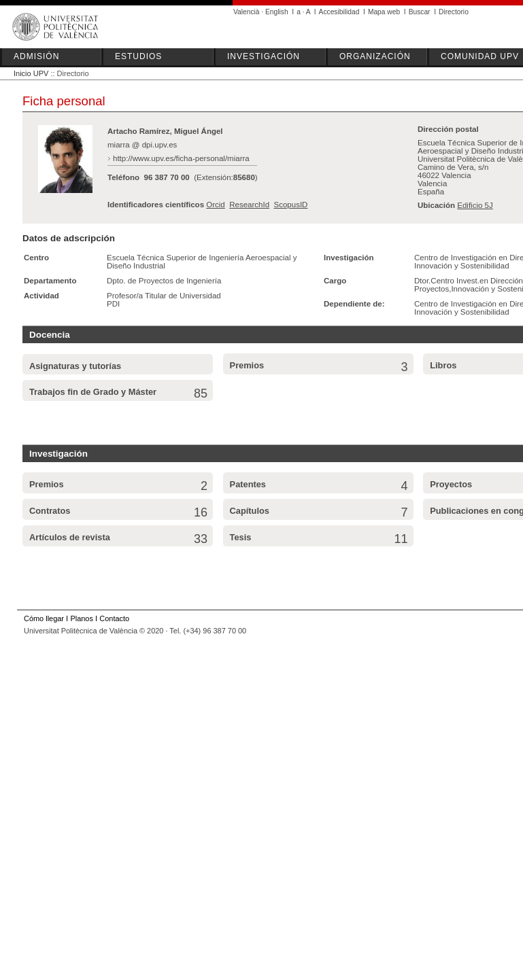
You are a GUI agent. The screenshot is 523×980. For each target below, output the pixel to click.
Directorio (454, 12)
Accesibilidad (339, 12)
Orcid (216, 205)
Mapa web (384, 12)
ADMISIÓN (36, 56)
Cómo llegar (44, 618)
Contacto (114, 618)
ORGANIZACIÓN (375, 56)
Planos (81, 618)
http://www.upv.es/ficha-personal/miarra (181, 158)
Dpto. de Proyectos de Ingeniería (164, 281)
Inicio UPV (31, 73)
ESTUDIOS (138, 56)
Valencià (247, 12)
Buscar (420, 12)
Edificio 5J (475, 205)
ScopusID (290, 205)
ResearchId (249, 205)
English (277, 12)
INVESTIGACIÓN (264, 56)
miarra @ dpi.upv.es (142, 145)
